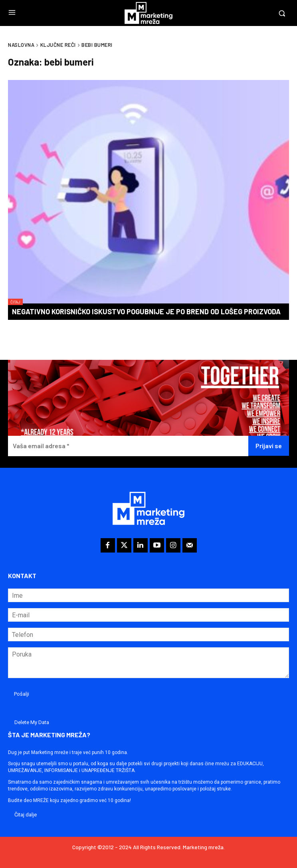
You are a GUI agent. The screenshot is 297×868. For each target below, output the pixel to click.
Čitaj (15, 302)
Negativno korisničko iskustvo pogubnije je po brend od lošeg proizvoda (146, 311)
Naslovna (21, 45)
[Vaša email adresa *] (128, 446)
